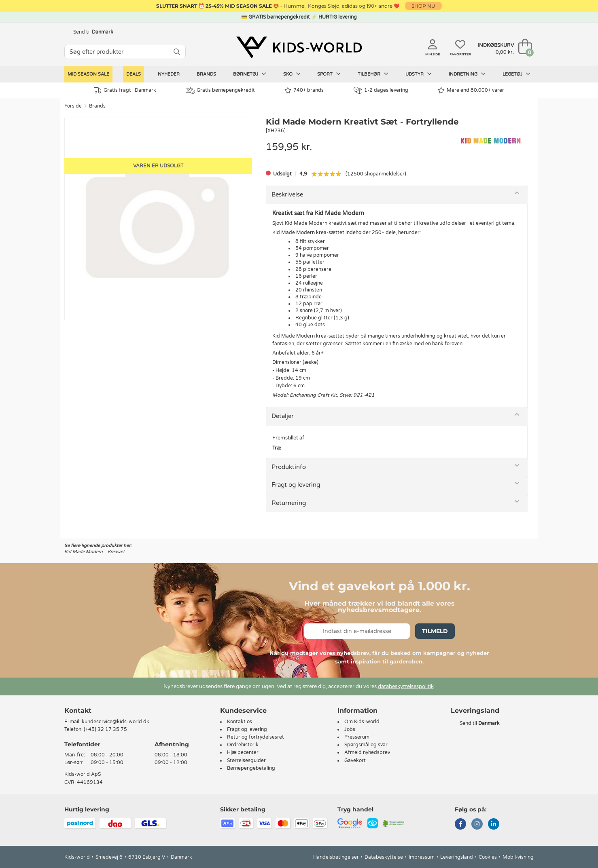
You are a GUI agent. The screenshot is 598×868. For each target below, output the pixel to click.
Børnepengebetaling (251, 768)
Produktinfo (289, 467)
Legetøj (516, 74)
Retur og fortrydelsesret (256, 737)
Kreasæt (116, 552)
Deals (134, 74)
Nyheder (169, 74)
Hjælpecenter (243, 752)
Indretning (467, 74)
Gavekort (355, 760)
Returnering (289, 503)
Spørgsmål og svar (366, 745)
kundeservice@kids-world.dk (116, 722)
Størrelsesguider (246, 760)
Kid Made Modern (84, 552)
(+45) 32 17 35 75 (105, 729)
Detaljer (283, 416)
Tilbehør (373, 74)
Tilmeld (435, 631)
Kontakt (78, 711)
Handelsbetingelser (336, 857)
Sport (329, 74)
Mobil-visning (518, 857)
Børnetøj (250, 74)
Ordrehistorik (243, 745)
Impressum (422, 857)
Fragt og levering (296, 485)
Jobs (350, 729)
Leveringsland (457, 857)
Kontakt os (240, 722)
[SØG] (177, 52)
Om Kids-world (362, 722)
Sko (292, 74)
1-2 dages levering (381, 90)
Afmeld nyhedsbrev (367, 752)
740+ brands (304, 90)
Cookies (488, 857)
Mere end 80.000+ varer (471, 90)
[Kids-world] (299, 47)
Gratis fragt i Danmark (125, 90)
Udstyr (419, 74)
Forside (73, 106)
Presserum (357, 737)
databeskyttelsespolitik (406, 686)
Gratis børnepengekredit (220, 91)
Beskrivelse (287, 194)
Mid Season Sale (88, 74)
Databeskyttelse (384, 857)
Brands (206, 74)
